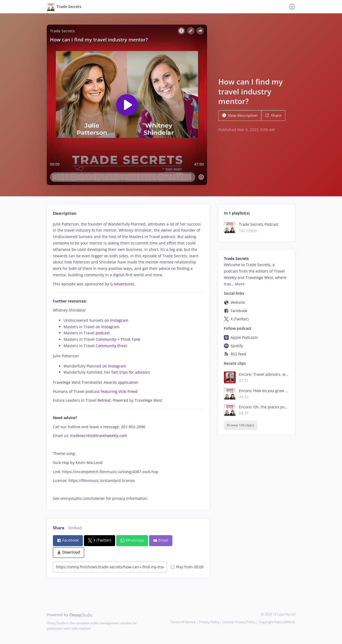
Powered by (70, 615)
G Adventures (122, 284)
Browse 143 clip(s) (240, 425)
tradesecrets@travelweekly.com (99, 436)
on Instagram (117, 320)
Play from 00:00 (187, 567)
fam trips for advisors (131, 372)
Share (273, 115)
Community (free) (112, 346)
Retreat (104, 400)
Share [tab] (59, 528)
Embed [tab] (75, 528)
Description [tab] (65, 213)
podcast (103, 333)
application (128, 382)
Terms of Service (183, 622)
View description (240, 115)
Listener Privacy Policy (239, 622)
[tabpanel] (128, 361)
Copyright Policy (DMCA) (277, 622)
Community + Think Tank (118, 339)
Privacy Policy (209, 622)
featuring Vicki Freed (120, 391)
